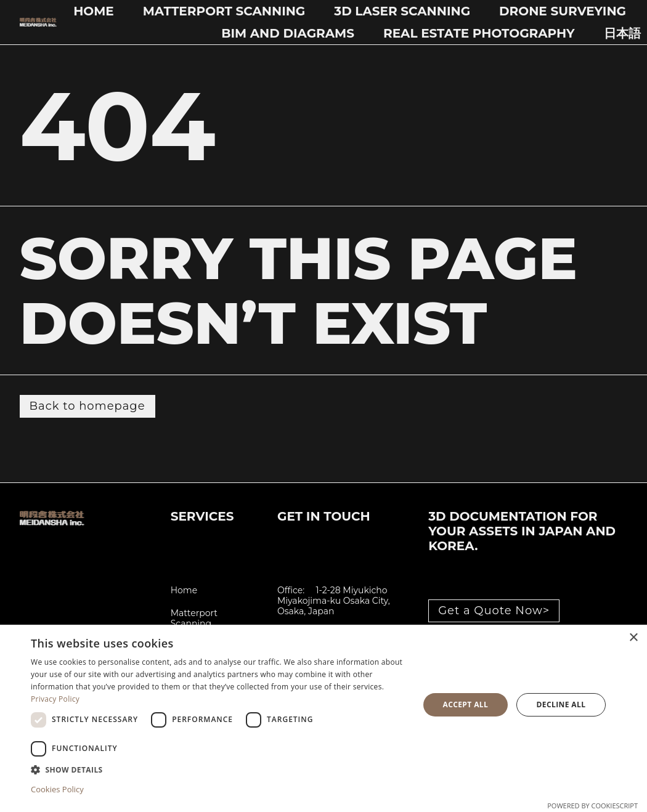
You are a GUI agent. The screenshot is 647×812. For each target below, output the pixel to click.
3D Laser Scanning (402, 11)
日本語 (622, 33)
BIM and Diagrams (288, 33)
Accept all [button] (465, 704)
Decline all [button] (561, 704)
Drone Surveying (563, 11)
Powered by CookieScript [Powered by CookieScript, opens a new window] (592, 806)
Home (94, 11)
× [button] (633, 638)
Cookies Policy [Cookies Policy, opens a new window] (57, 789)
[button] (219, 769)
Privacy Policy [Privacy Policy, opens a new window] (55, 699)
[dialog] (323, 718)
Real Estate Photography (479, 33)
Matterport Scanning (224, 11)
